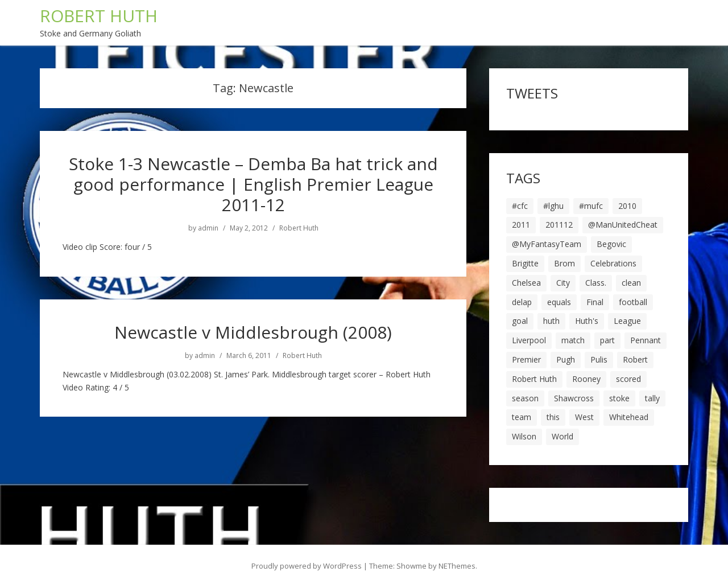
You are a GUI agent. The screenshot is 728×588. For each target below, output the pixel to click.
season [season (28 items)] (525, 398)
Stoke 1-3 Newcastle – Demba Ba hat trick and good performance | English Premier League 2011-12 (253, 184)
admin (208, 228)
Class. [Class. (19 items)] (596, 283)
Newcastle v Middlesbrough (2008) (253, 332)
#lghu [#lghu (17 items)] (553, 206)
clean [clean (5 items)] (631, 283)
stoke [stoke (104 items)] (619, 398)
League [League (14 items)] (627, 321)
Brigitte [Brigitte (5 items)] (525, 263)
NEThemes (457, 566)
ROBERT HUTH (99, 16)
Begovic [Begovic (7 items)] (611, 244)
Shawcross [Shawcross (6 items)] (574, 398)
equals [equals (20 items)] (559, 302)
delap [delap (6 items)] (522, 302)
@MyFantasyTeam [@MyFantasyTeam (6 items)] (547, 244)
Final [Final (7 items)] (595, 302)
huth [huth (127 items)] (551, 321)
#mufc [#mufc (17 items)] (591, 206)
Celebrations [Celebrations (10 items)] (613, 263)
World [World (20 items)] (562, 436)
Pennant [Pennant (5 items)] (646, 340)
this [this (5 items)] (553, 417)
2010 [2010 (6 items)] (627, 206)
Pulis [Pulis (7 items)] (599, 359)
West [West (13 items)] (584, 417)
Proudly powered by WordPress (307, 566)
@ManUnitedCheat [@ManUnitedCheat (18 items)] (623, 225)
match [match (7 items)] (573, 340)
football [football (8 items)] (633, 302)
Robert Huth (299, 228)
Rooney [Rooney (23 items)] (586, 379)
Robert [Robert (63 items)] (635, 359)
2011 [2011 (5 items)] (521, 225)
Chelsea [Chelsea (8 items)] (526, 283)
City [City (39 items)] (563, 283)
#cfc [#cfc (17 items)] (520, 206)
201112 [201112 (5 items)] (559, 225)
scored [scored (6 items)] (628, 379)
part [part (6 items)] (607, 340)
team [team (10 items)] (522, 417)
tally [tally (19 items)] (652, 398)
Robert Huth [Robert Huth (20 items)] (534, 379)
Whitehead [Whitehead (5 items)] (629, 417)
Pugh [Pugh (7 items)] (566, 359)
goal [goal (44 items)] (520, 321)
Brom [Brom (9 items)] (564, 263)
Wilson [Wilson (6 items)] (524, 436)
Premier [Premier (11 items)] (526, 359)
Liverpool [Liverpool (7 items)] (529, 340)
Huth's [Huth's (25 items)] (587, 321)
